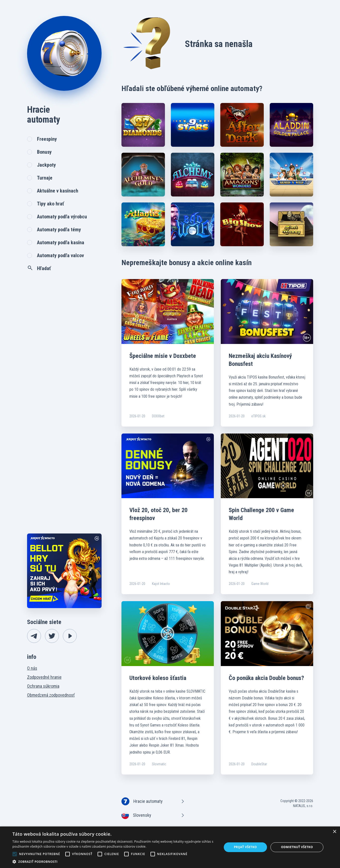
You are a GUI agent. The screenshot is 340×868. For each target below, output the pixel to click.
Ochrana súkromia (43, 686)
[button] (114, 862)
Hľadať (39, 268)
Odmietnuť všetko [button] (297, 847)
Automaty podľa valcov (60, 255)
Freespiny (47, 139)
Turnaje (45, 178)
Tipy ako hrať (51, 204)
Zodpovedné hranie (44, 677)
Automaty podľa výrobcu (62, 217)
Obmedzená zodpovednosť (51, 695)
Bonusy (44, 152)
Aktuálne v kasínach (58, 191)
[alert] (170, 847)
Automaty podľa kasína (61, 242)
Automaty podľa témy (59, 230)
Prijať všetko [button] (246, 847)
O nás (32, 668)
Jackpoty (46, 165)
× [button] (334, 832)
